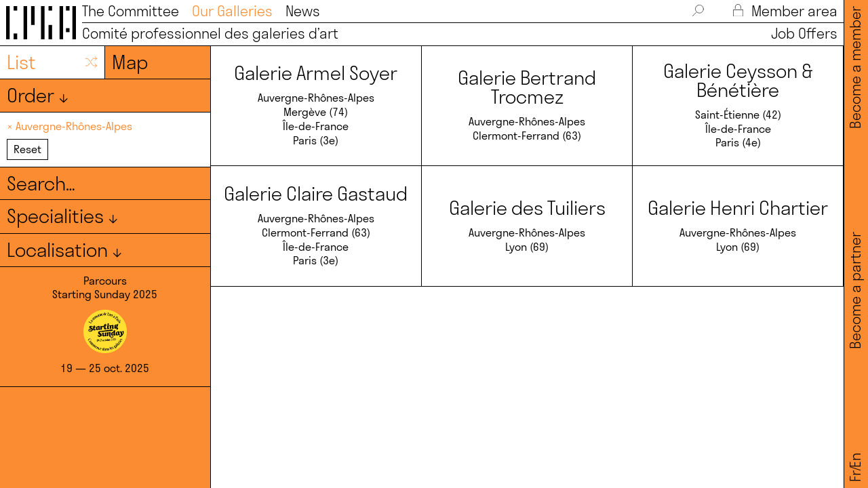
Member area (785, 11)
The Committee (131, 11)
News (303, 11)
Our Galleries (232, 11)
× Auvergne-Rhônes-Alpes (70, 126)
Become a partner (855, 290)
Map (130, 62)
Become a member (855, 67)
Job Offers (800, 34)
